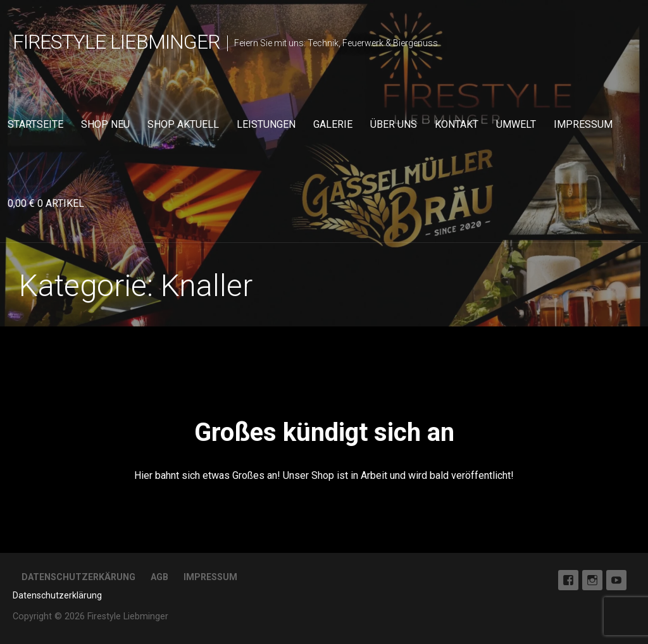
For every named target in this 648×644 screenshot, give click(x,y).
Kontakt (457, 124)
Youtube (616, 580)
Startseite (35, 124)
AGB (159, 577)
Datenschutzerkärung (78, 577)
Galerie (333, 124)
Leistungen (266, 124)
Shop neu (105, 124)
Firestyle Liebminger (116, 42)
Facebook (568, 580)
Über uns (394, 124)
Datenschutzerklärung (57, 595)
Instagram (592, 580)
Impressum (583, 124)
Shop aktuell (183, 124)
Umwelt (516, 124)
